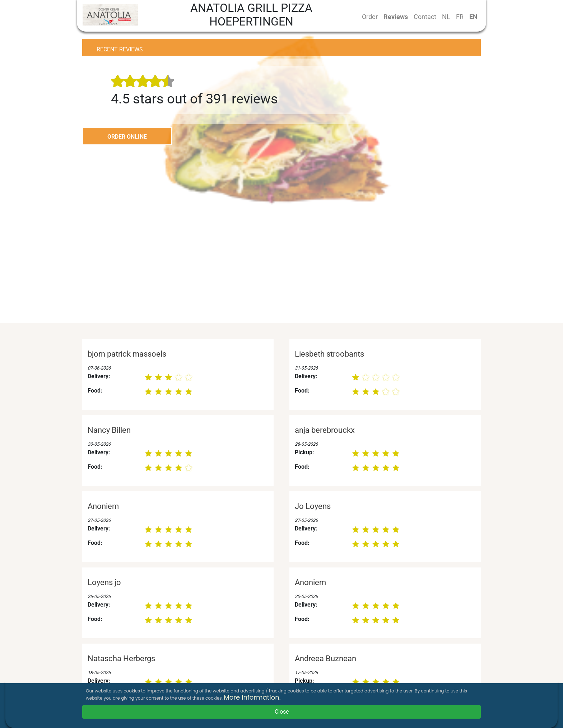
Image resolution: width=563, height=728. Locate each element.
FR (460, 17)
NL (446, 17)
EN (473, 17)
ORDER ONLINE (127, 137)
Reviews (396, 17)
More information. (252, 697)
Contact (425, 17)
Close (282, 712)
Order (370, 17)
